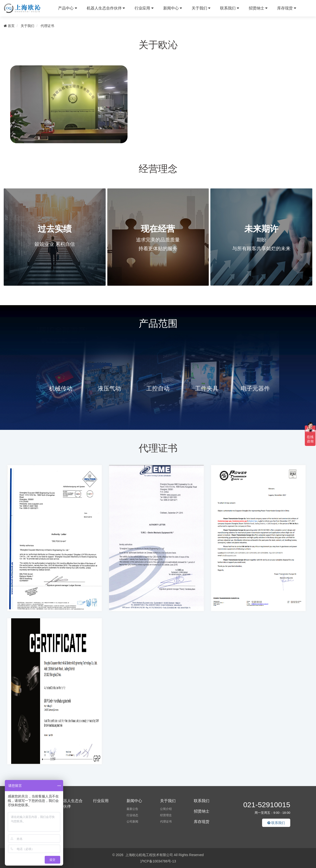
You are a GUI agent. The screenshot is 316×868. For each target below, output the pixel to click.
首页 (9, 26)
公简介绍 (166, 809)
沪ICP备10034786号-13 (158, 861)
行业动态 (132, 815)
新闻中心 (173, 8)
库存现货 (286, 8)
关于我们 (201, 8)
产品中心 (67, 8)
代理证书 (47, 26)
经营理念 (166, 815)
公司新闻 (132, 822)
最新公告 (132, 809)
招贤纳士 (258, 8)
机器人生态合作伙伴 (106, 8)
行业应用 (144, 8)
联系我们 (229, 8)
